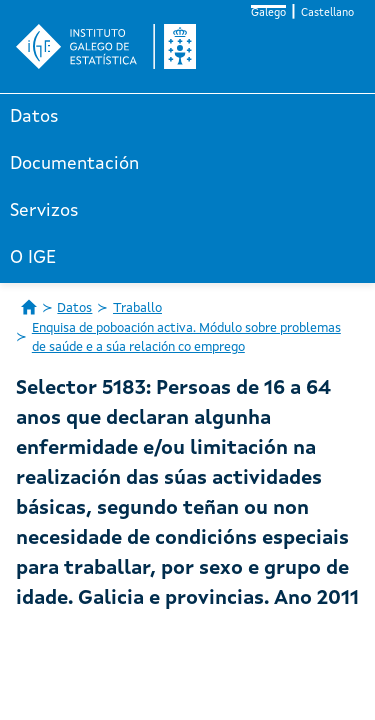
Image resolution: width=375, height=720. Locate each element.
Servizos (44, 211)
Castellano (327, 13)
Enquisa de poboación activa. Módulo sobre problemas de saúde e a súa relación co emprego (186, 338)
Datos (34, 117)
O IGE (33, 258)
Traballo (137, 308)
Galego (268, 13)
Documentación (74, 164)
